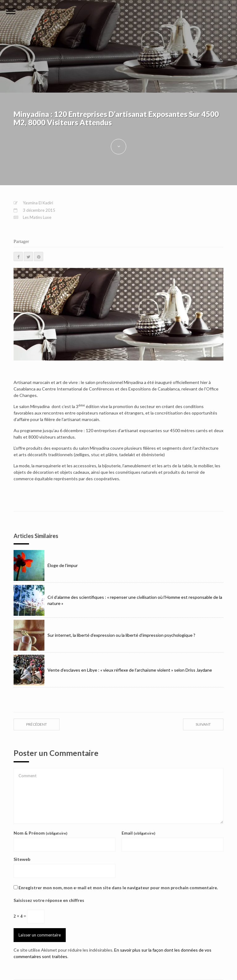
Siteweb (22, 859)
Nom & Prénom (40, 833)
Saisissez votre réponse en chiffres (49, 900)
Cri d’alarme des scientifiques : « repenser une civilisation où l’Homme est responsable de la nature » (118, 600)
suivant (203, 724)
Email (138, 833)
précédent (37, 724)
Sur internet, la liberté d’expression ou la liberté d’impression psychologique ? (104, 635)
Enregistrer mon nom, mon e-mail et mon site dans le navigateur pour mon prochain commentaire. (118, 888)
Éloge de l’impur (46, 565)
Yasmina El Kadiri (38, 203)
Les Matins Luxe (37, 217)
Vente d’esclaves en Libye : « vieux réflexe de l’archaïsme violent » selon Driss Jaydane (113, 670)
